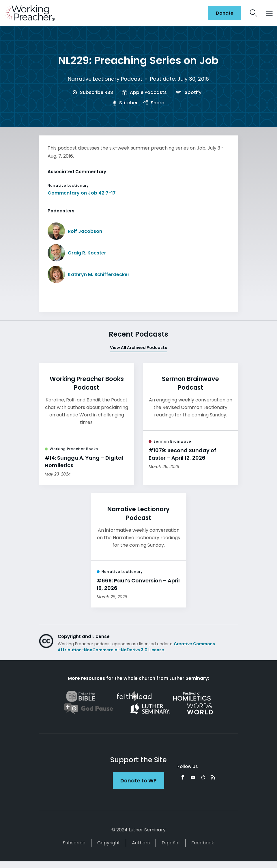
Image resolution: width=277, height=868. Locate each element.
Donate (225, 13)
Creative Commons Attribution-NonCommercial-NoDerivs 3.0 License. (136, 647)
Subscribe (74, 843)
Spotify (188, 92)
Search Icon (253, 13)
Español (171, 843)
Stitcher (125, 103)
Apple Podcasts (144, 92)
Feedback (203, 843)
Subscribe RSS (93, 92)
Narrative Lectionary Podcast (105, 79)
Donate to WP (138, 781)
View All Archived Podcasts (138, 348)
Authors (141, 843)
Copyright (109, 843)
